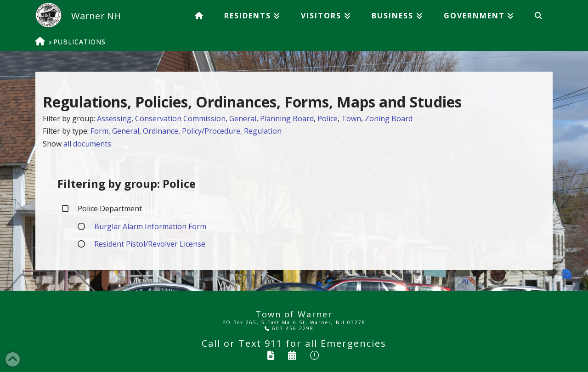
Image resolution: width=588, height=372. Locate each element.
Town (351, 118)
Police (328, 118)
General (243, 118)
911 (274, 343)
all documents (87, 144)
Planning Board (287, 118)
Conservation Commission (180, 118)
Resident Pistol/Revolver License (150, 244)
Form (99, 131)
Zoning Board (389, 118)
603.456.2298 (289, 328)
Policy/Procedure (211, 131)
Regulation (263, 131)
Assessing (114, 118)
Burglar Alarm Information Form (150, 226)
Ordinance (161, 131)
